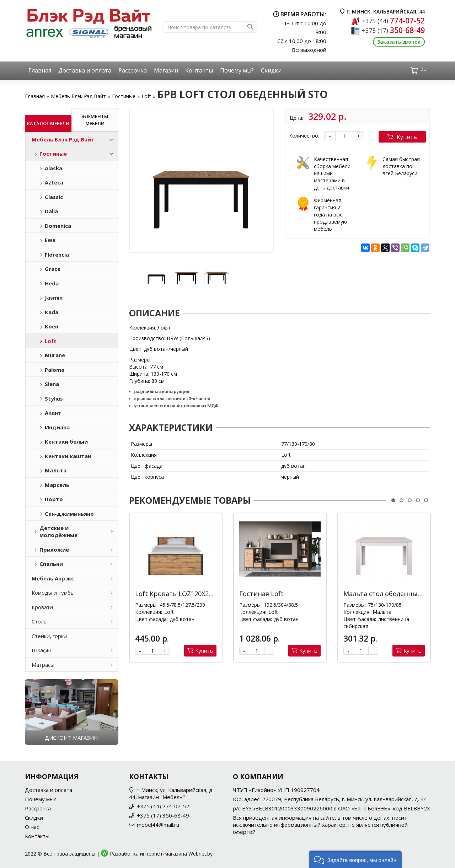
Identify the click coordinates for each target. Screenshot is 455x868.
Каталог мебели (48, 123)
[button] (355, 859)
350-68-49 (393, 30)
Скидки (271, 70)
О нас (32, 827)
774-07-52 (393, 21)
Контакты (199, 70)
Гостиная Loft (261, 594)
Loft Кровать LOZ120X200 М (179, 594)
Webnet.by (200, 854)
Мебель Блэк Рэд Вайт (78, 96)
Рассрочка (133, 70)
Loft (146, 96)
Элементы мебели (95, 120)
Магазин (166, 70)
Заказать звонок (399, 42)
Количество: (304, 136)
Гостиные (124, 96)
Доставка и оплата (85, 70)
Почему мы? (237, 70)
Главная (40, 70)
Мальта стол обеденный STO (390, 594)
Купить (402, 137)
